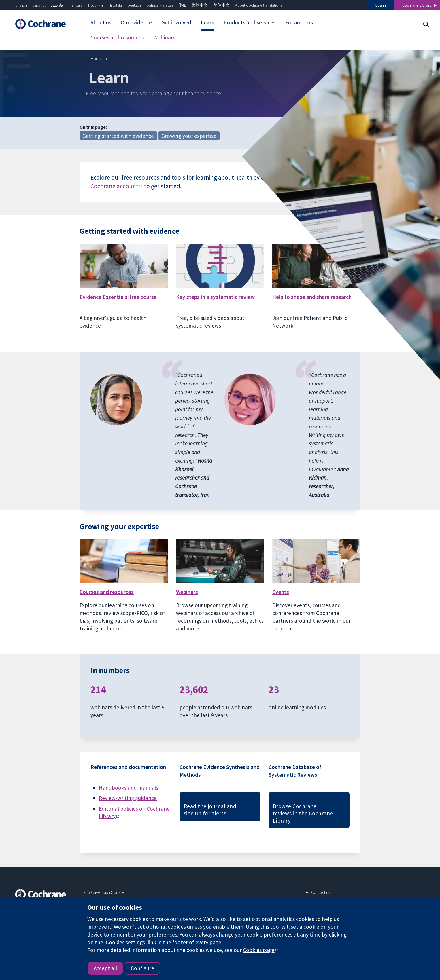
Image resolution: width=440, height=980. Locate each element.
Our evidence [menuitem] (136, 22)
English (21, 5)
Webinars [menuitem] (164, 37)
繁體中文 (200, 5)
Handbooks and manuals (129, 788)
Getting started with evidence (118, 136)
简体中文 (222, 5)
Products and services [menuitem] (250, 22)
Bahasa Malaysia (160, 5)
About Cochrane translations (259, 5)
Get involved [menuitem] (176, 22)
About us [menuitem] (101, 22)
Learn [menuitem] (208, 22)
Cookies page (259, 950)
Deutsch (134, 5)
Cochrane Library (417, 5)
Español (39, 5)
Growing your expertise (189, 136)
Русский (96, 5)
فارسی (57, 5)
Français (75, 5)
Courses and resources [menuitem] (117, 37)
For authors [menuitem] (299, 22)
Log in (381, 5)
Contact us (321, 892)
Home (96, 58)
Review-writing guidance (128, 798)
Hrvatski (115, 5)
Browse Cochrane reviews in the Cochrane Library (303, 813)
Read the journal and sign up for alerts (210, 810)
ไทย (183, 5)
